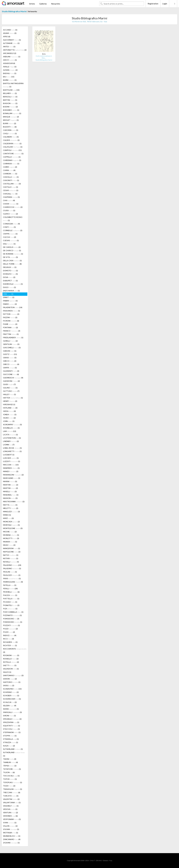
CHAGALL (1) (10, 194)
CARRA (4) (9, 170)
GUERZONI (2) (11, 381)
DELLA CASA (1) (12, 261)
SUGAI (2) (9, 746)
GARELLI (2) (10, 341)
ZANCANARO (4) (12, 839)
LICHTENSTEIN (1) (12, 438)
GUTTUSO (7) (11, 391)
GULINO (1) (10, 388)
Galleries (43, 4)
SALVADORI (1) (11, 669)
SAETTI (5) (10, 665)
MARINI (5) (10, 481)
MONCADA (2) (11, 522)
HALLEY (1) (10, 394)
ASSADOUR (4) (9, 63)
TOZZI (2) (9, 786)
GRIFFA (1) (10, 368)
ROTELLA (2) (11, 662)
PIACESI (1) (10, 595)
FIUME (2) (10, 324)
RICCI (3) (9, 639)
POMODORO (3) (11, 619)
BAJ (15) (9, 77)
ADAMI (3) (10, 33)
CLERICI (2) (11, 214)
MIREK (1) (7, 515)
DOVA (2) (9, 277)
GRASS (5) (10, 358)
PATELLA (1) (10, 585)
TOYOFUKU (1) (13, 782)
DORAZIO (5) (10, 274)
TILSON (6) (9, 772)
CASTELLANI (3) (12, 184)
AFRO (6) (7, 37)
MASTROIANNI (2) (14, 501)
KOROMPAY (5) (12, 425)
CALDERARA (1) (12, 143)
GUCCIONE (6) (11, 374)
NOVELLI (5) (11, 562)
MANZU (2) (11, 471)
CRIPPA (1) (10, 234)
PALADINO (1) (12, 568)
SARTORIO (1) (12, 682)
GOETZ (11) (10, 354)
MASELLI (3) (10, 491)
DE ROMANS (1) (13, 254)
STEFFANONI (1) (12, 732)
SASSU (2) (9, 685)
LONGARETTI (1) (12, 451)
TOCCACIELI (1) (11, 776)
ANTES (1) (9, 47)
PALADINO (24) (12, 565)
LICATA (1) (11, 435)
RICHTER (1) (10, 645)
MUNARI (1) (10, 542)
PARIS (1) (12, 578)
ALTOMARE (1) (11, 43)
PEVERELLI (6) (11, 592)
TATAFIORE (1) (12, 769)
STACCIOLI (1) (11, 729)
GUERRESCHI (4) (13, 378)
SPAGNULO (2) (12, 719)
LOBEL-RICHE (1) (12, 448)
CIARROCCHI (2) (13, 207)
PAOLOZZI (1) (12, 575)
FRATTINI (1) (11, 334)
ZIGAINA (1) (11, 843)
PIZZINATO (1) (12, 615)
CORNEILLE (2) (13, 230)
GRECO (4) (11, 364)
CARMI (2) (10, 167)
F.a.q (111, 861)
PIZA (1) (10, 609)
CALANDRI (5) (11, 137)
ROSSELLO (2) (11, 659)
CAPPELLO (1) (12, 157)
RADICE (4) (10, 635)
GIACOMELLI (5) (12, 348)
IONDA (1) (10, 414)
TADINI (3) (10, 759)
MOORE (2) (10, 532)
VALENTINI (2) (11, 799)
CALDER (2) (11, 140)
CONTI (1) (9, 227)
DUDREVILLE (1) (13, 284)
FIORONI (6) (11, 321)
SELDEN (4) (10, 706)
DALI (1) (9, 244)
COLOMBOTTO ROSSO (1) (13, 219)
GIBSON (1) (10, 351)
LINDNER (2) (11, 441)
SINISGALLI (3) (12, 712)
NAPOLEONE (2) (12, 552)
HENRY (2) (10, 401)
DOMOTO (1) (11, 271)
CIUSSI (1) (9, 210)
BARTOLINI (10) (11, 90)
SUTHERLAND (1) (13, 749)
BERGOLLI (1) (10, 97)
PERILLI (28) (10, 589)
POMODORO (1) (13, 622)
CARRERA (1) (10, 174)
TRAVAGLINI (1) (13, 789)
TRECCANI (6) (12, 792)
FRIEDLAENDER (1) (13, 337)
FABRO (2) (10, 304)
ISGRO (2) (9, 418)
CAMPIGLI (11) (12, 150)
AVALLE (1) (10, 67)
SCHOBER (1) (11, 696)
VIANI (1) (10, 823)
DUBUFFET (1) (10, 281)
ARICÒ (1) (10, 60)
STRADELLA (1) (11, 739)
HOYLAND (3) (10, 408)
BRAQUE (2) (11, 117)
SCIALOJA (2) (10, 702)
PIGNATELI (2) (11, 605)
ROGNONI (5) (11, 655)
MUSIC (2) (9, 545)
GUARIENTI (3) (11, 371)
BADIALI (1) (10, 73)
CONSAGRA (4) (11, 224)
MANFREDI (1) (11, 468)
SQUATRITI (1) (12, 726)
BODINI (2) (10, 107)
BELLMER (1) (10, 93)
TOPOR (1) (10, 779)
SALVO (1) (7, 672)
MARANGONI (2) (13, 475)
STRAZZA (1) (11, 742)
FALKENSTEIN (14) (13, 307)
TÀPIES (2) (10, 766)
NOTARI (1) (11, 558)
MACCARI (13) (11, 465)
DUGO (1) (10, 287)
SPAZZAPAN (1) (11, 722)
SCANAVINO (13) (12, 689)
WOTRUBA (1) (11, 833)
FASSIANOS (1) (12, 311)
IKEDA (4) (9, 411)
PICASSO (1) (10, 602)
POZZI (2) (10, 629)
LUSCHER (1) (11, 458)
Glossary (106, 861)
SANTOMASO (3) (13, 675)
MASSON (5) (10, 498)
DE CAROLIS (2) (12, 247)
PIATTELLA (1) (11, 599)
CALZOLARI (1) (13, 147)
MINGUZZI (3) (11, 512)
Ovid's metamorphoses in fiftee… (44, 57)
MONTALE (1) (11, 525)
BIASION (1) (10, 103)
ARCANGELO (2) (10, 53)
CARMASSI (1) (11, 164)
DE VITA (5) (11, 257)
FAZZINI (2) (10, 317)
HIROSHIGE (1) (9, 404)
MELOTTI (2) (11, 508)
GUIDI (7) (9, 384)
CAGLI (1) (10, 133)
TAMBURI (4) (11, 762)
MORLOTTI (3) (11, 538)
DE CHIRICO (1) (12, 250)
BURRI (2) (10, 123)
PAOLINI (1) (10, 572)
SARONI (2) (10, 679)
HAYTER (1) (13, 398)
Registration (153, 4)
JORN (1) (9, 421)
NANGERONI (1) (12, 548)
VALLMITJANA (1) (12, 802)
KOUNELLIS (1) (11, 428)
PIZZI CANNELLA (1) (13, 612)
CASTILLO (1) (11, 187)
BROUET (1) (11, 120)
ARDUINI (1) (12, 57)
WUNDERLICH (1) (12, 836)
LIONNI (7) (9, 445)
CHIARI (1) (11, 204)
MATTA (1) (10, 505)
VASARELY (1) (11, 806)
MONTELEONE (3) (13, 528)
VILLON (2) (10, 826)
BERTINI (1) (10, 100)
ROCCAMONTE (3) (15, 650)
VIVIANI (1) (11, 829)
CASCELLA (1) (11, 177)
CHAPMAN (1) (11, 197)
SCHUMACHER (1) (12, 699)
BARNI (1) (10, 80)
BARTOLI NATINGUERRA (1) (13, 85)
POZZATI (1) (11, 625)
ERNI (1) (8, 294)
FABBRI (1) (10, 301)
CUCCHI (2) (10, 237)
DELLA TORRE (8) (12, 264)
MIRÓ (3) (8, 518)
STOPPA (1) (10, 736)
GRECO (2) (10, 361)
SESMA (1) (11, 709)
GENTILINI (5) (11, 344)
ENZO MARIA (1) (11, 291)
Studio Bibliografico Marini (14, 11)
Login (165, 4)
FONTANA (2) (11, 327)
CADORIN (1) (11, 130)
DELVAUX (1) (10, 267)
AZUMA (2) (10, 70)
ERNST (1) (9, 297)
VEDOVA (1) (10, 809)
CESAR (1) (11, 190)
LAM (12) (10, 431)
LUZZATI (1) (12, 461)
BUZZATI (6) (10, 127)
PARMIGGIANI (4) (13, 582)
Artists (32, 4)
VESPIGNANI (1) (12, 819)
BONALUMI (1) (12, 113)
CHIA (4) (9, 200)
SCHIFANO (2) (11, 692)
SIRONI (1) (10, 716)
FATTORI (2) (11, 314)
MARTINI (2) (11, 485)
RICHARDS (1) (10, 642)
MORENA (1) (11, 535)
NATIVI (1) (11, 555)
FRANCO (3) (12, 331)
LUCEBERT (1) (9, 455)
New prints (56, 4)
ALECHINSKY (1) (12, 40)
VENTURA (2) (11, 813)
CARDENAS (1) (12, 160)
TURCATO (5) (11, 796)
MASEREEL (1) (11, 495)
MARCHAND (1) (12, 478)
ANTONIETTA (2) (15, 50)
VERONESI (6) (10, 816)
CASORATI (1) (11, 180)
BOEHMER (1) (11, 110)
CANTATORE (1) (13, 154)
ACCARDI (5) (10, 30)
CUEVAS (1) (11, 240)
